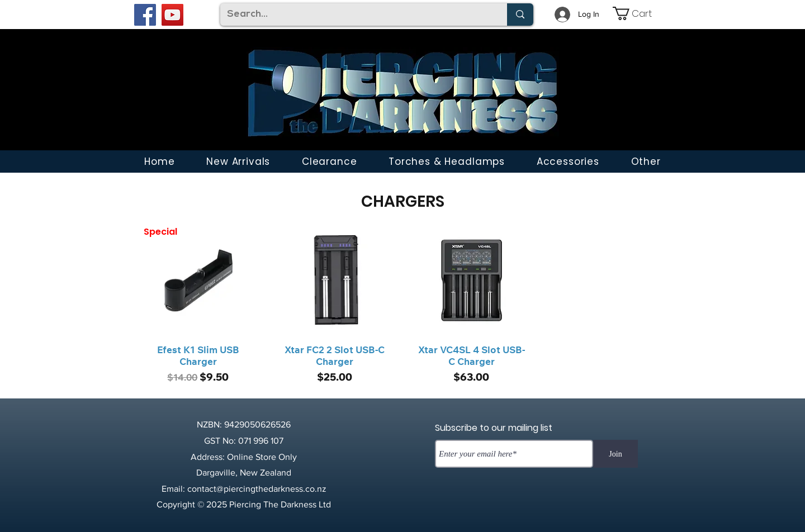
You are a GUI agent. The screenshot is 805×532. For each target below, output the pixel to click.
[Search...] (355, 15)
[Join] (615, 454)
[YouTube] (172, 15)
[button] (646, 161)
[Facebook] (145, 15)
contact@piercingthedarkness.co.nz (257, 489)
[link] (640, 13)
